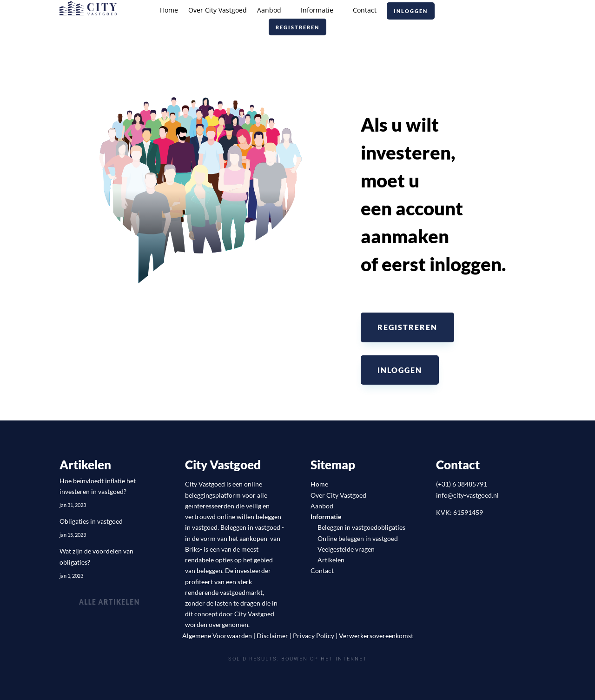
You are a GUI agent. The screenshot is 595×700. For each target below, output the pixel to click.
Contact (365, 11)
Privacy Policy (314, 636)
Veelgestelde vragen (346, 549)
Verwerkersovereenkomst (376, 636)
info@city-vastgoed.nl (467, 495)
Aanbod (269, 11)
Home (169, 11)
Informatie (317, 11)
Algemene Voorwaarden (217, 636)
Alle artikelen (110, 602)
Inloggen (411, 11)
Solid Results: (254, 659)
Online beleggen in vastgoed (358, 538)
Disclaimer (272, 636)
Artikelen (331, 560)
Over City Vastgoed (218, 11)
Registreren (297, 27)
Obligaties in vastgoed (91, 521)
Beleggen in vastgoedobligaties (361, 527)
